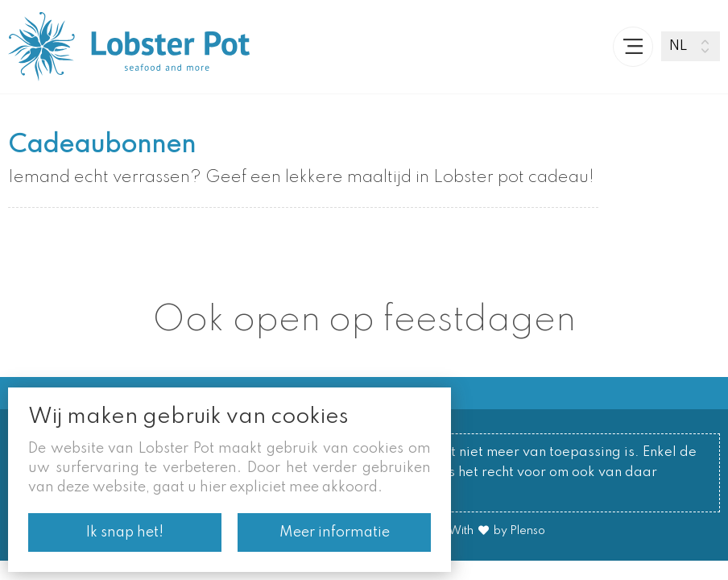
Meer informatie (335, 532)
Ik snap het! (125, 532)
